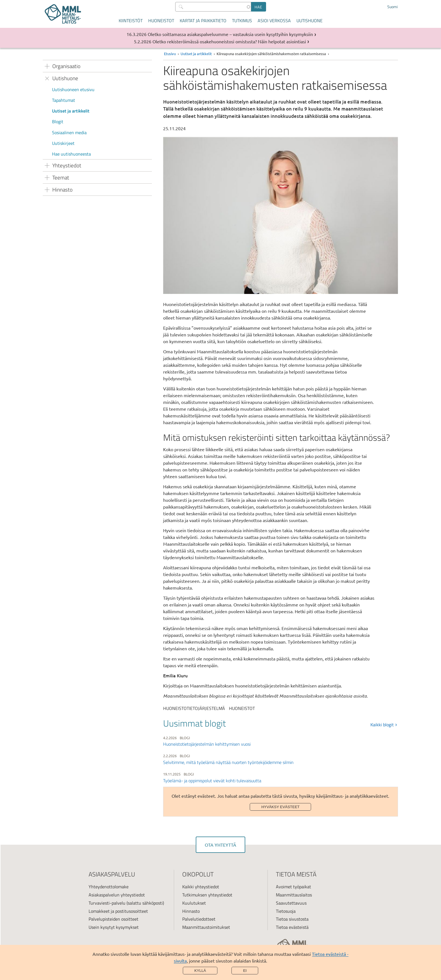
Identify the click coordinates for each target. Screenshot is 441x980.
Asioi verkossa (274, 21)
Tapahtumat (64, 100)
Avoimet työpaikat (293, 887)
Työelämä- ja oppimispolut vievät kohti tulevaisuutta (212, 781)
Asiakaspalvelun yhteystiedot (117, 895)
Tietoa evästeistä (292, 927)
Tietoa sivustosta (292, 919)
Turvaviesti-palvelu (107, 903)
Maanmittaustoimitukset (206, 927)
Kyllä (200, 971)
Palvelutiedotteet (199, 919)
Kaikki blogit (382, 725)
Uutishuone (310, 21)
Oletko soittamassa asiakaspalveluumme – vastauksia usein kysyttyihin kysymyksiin (230, 34)
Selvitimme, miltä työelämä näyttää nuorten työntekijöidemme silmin (228, 762)
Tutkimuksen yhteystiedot (207, 895)
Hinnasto (191, 911)
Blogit (58, 122)
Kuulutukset (194, 903)
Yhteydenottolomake (109, 887)
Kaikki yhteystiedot (201, 887)
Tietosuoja (286, 911)
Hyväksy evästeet (280, 807)
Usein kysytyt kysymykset (114, 927)
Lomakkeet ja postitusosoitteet (118, 911)
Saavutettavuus (291, 903)
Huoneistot (161, 21)
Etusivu (170, 54)
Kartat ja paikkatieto (203, 21)
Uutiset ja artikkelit (71, 111)
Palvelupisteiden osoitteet (113, 919)
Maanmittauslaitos (294, 895)
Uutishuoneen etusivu (73, 89)
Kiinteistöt (131, 21)
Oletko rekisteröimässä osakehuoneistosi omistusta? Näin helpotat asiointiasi (229, 41)
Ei (245, 971)
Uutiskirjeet (63, 143)
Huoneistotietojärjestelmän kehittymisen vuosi (207, 744)
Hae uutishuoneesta (71, 154)
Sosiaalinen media (69, 132)
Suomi (392, 7)
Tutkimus (242, 21)
